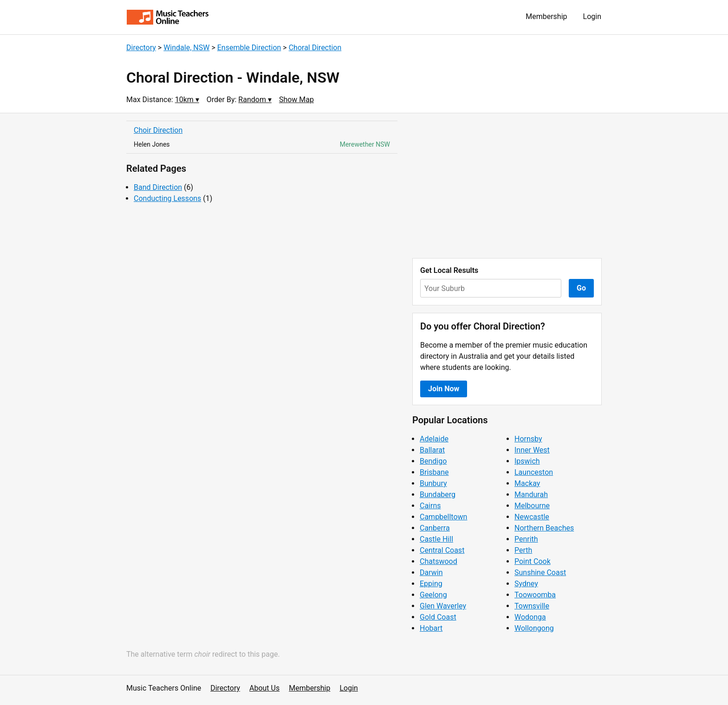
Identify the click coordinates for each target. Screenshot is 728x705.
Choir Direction (158, 130)
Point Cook (533, 561)
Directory (141, 48)
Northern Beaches (544, 528)
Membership (546, 16)
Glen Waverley (443, 606)
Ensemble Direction (249, 48)
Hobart (431, 628)
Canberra (435, 528)
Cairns (430, 506)
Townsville (532, 606)
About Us (264, 688)
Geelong (433, 595)
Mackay (527, 483)
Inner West (532, 450)
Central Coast (442, 550)
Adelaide (434, 439)
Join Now (444, 389)
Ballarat (432, 450)
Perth (523, 550)
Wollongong (534, 628)
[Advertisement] (507, 186)
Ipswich (527, 461)
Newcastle (532, 517)
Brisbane (434, 472)
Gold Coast (438, 617)
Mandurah (531, 495)
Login (592, 16)
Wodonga (530, 617)
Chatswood (439, 561)
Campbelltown (443, 517)
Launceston (534, 472)
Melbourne (532, 506)
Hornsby (528, 439)
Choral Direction (315, 48)
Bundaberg (438, 495)
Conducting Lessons (167, 198)
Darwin (431, 572)
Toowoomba (535, 595)
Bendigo (433, 461)
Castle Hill (436, 539)
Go (581, 288)
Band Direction (158, 187)
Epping (431, 584)
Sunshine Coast (540, 572)
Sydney (526, 584)
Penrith (526, 539)
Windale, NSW (186, 48)
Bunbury (433, 483)
